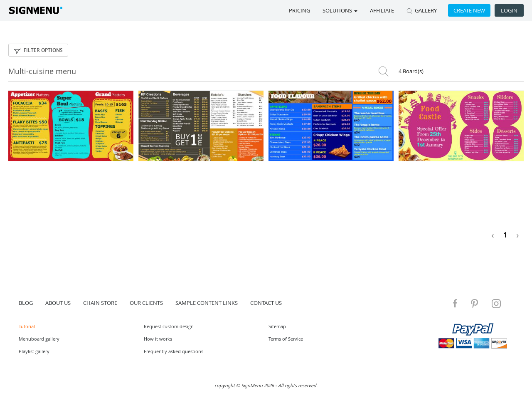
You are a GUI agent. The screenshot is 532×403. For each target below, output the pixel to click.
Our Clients (146, 303)
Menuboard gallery (39, 339)
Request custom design (169, 326)
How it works (158, 339)
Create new (469, 10)
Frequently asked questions (174, 351)
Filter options (38, 50)
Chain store (100, 303)
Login (509, 10)
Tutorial (27, 326)
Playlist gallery (34, 351)
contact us (266, 303)
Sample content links (207, 303)
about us (58, 303)
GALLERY (422, 10)
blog (26, 303)
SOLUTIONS (340, 10)
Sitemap (277, 326)
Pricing (299, 10)
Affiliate (382, 10)
